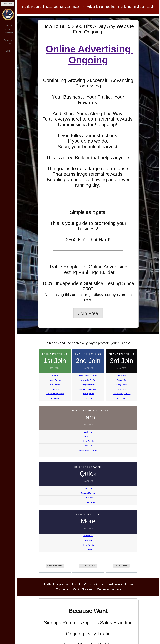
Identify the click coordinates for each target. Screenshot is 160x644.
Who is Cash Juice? (88, 566)
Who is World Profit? (55, 566)
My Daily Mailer (88, 394)
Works (87, 584)
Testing (110, 7)
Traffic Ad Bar (55, 385)
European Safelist (88, 385)
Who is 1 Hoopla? (121, 566)
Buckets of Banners (88, 493)
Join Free (8, 4)
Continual (62, 589)
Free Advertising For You (55, 394)
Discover (103, 589)
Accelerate (8, 33)
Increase (8, 29)
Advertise (8, 40)
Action (116, 589)
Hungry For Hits (55, 380)
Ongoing (100, 584)
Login (8, 51)
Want (75, 589)
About (76, 584)
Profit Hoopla (88, 455)
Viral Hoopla (121, 398)
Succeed (88, 589)
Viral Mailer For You (88, 380)
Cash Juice (55, 389)
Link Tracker (88, 498)
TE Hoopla (55, 398)
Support (8, 44)
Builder (139, 7)
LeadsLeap (55, 376)
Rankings (125, 7)
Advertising (95, 7)
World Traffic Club (88, 502)
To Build (8, 26)
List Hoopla (88, 398)
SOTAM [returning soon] (88, 389)
